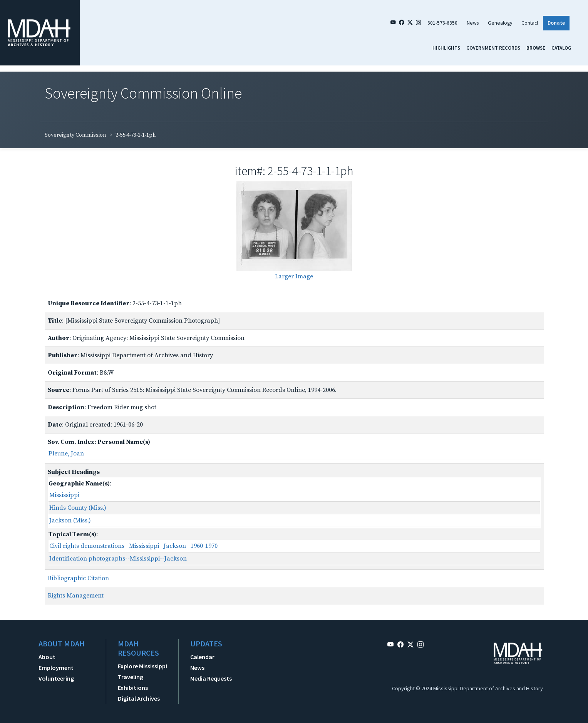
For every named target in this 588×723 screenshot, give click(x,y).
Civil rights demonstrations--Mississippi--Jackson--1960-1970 (133, 546)
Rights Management (76, 596)
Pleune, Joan (66, 454)
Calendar (202, 657)
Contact (530, 23)
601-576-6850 (442, 23)
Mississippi (64, 495)
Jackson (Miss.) (70, 520)
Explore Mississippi (142, 666)
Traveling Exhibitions (133, 682)
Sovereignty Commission (75, 135)
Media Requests (211, 678)
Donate (556, 23)
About (47, 657)
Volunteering (56, 678)
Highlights (446, 48)
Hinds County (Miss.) (78, 508)
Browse (536, 48)
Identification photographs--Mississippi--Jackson (118, 559)
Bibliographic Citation (78, 578)
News (473, 23)
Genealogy (500, 23)
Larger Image (294, 276)
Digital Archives (139, 698)
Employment (56, 668)
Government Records (493, 48)
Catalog (561, 48)
